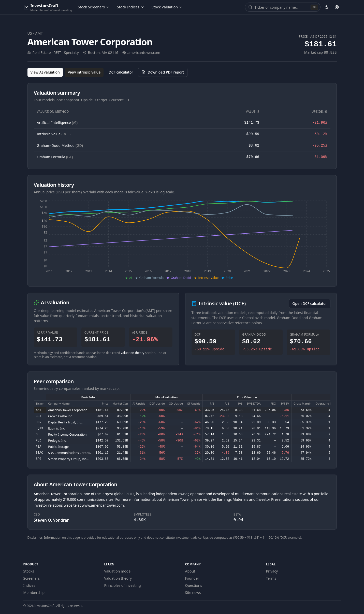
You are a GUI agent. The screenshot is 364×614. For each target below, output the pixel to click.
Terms (271, 578)
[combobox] (282, 7)
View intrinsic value (84, 72)
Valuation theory (118, 578)
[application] (182, 239)
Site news (193, 592)
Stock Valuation (167, 7)
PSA (39, 447)
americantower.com (144, 53)
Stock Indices (131, 7)
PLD (39, 441)
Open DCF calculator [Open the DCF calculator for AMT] (310, 303)
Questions (194, 585)
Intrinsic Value (54, 134)
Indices (29, 585)
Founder (192, 578)
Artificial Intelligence (57, 123)
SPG (39, 459)
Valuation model (118, 571)
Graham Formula (55, 157)
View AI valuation (45, 72)
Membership (34, 592)
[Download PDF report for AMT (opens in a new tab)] (163, 72)
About (190, 571)
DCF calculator (121, 72)
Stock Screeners (94, 7)
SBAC (40, 453)
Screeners (32, 578)
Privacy (272, 571)
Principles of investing (123, 585)
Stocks (29, 571)
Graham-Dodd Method (60, 145)
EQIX (40, 429)
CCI (39, 416)
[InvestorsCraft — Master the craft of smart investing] (48, 7)
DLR (39, 422)
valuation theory (133, 353)
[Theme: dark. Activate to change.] (327, 7)
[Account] (337, 7)
